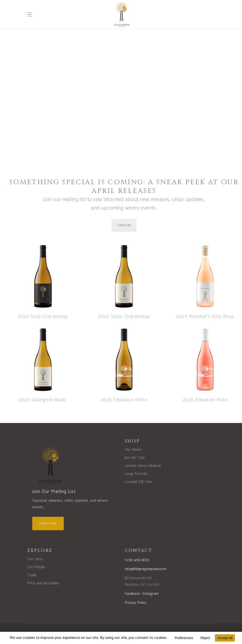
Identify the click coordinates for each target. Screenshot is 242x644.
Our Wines (133, 450)
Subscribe (124, 225)
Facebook (132, 594)
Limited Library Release (143, 466)
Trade (32, 575)
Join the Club (135, 458)
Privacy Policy (136, 603)
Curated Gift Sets (138, 482)
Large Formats (136, 474)
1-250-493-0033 (137, 560)
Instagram (151, 594)
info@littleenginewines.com (146, 569)
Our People (36, 567)
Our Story (35, 559)
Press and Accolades (43, 583)
